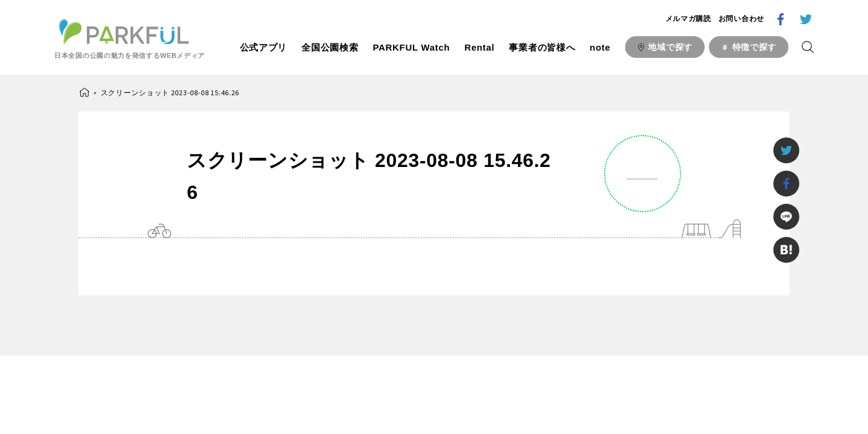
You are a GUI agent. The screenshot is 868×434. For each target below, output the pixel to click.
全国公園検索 (330, 47)
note (600, 47)
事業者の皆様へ (542, 47)
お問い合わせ (741, 19)
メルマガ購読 (688, 19)
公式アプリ (264, 47)
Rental (479, 47)
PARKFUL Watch (411, 47)
